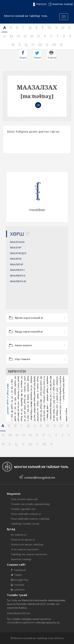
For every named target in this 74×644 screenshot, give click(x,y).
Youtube (18, 585)
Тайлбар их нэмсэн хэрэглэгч (29, 554)
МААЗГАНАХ (17, 242)
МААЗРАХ (16, 259)
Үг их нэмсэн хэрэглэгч (25, 549)
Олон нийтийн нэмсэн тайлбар (30, 519)
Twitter (17, 575)
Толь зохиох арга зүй (24, 499)
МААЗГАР (16, 247)
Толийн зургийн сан (23, 509)
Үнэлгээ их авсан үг (23, 540)
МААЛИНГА (17, 270)
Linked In (18, 590)
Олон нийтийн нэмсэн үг (26, 514)
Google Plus (20, 580)
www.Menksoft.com (19, 613)
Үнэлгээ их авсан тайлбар (27, 544)
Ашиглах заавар (61, 4)
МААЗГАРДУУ (18, 253)
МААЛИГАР (17, 264)
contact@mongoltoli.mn (40, 478)
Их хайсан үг (19, 535)
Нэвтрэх (40, 4)
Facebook (18, 570)
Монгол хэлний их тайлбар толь (26, 16)
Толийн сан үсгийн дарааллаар (30, 504)
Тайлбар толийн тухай (25, 524)
